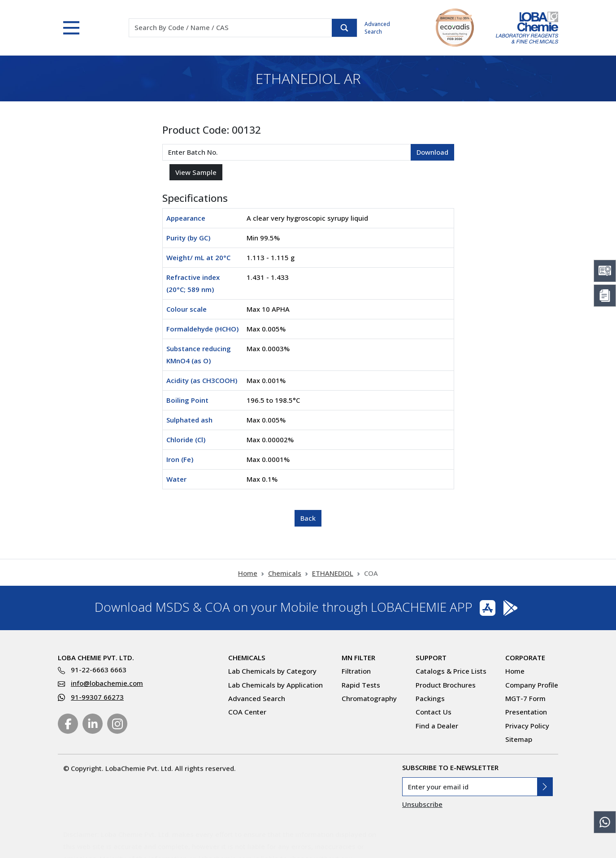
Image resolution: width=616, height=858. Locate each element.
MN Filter (358, 658)
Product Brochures (446, 685)
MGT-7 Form (525, 698)
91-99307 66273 (97, 697)
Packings (430, 698)
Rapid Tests (361, 685)
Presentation (526, 712)
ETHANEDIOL (333, 580)
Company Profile (532, 685)
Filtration (356, 671)
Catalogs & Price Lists (451, 671)
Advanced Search (377, 28)
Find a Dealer (437, 726)
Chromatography (369, 698)
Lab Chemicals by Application (275, 685)
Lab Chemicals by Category (272, 671)
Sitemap (519, 739)
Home (248, 580)
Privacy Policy (527, 726)
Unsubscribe (422, 804)
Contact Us (434, 712)
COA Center (247, 712)
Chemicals (285, 580)
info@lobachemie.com (107, 683)
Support (431, 658)
